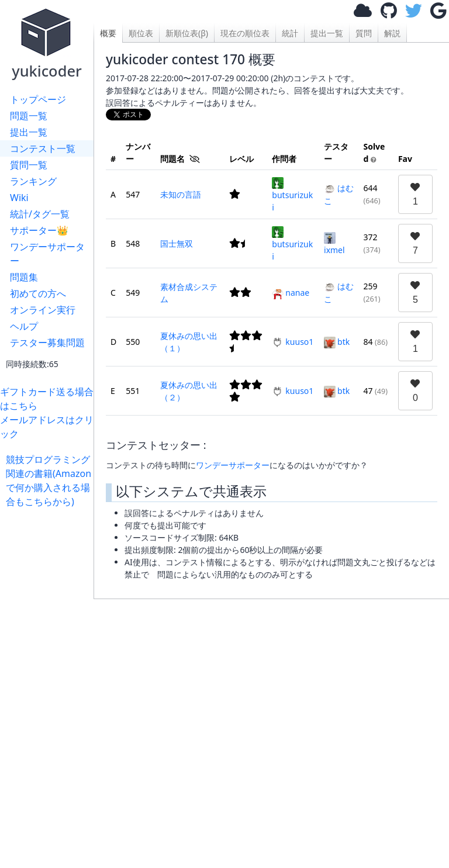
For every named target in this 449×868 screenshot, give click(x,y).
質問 (364, 33)
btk (337, 342)
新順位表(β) (187, 33)
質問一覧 (29, 165)
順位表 (141, 33)
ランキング (33, 181)
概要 (108, 33)
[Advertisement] (50, 684)
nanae (291, 293)
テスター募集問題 (47, 343)
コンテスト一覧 (43, 148)
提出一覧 (29, 132)
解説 (392, 33)
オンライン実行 (43, 310)
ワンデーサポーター (47, 254)
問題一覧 (29, 116)
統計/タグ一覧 (40, 214)
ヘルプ (24, 326)
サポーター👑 (39, 230)
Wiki (19, 198)
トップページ (38, 99)
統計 (290, 33)
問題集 (24, 277)
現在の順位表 (245, 33)
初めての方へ (38, 293)
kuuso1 (293, 342)
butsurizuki (292, 195)
